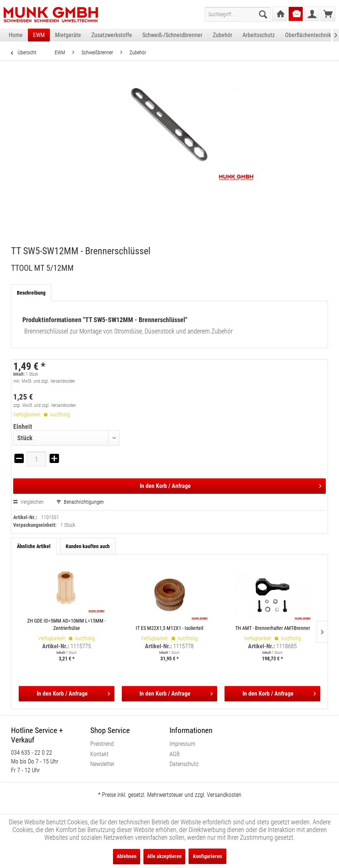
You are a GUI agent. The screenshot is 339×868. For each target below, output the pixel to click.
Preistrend (102, 744)
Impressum (182, 744)
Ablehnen (127, 856)
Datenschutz (184, 764)
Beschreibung (31, 293)
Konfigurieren (207, 856)
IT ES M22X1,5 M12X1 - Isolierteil (169, 628)
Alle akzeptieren (164, 856)
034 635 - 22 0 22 (32, 753)
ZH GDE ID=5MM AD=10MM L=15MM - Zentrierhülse (66, 624)
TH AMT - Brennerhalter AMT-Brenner (273, 628)
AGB (175, 754)
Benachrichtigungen (80, 502)
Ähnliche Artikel (34, 546)
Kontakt (99, 754)
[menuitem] (238, 14)
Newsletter (102, 764)
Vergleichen (28, 502)
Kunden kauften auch (88, 546)
